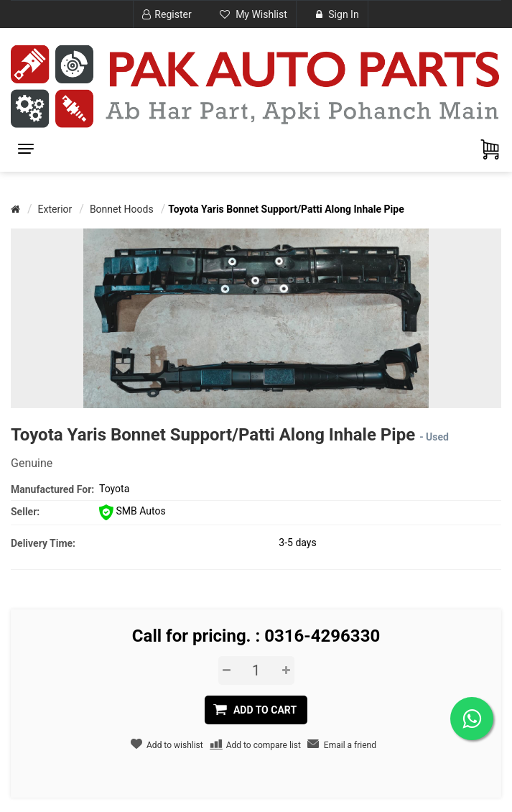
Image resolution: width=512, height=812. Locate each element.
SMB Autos (132, 511)
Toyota (114, 489)
